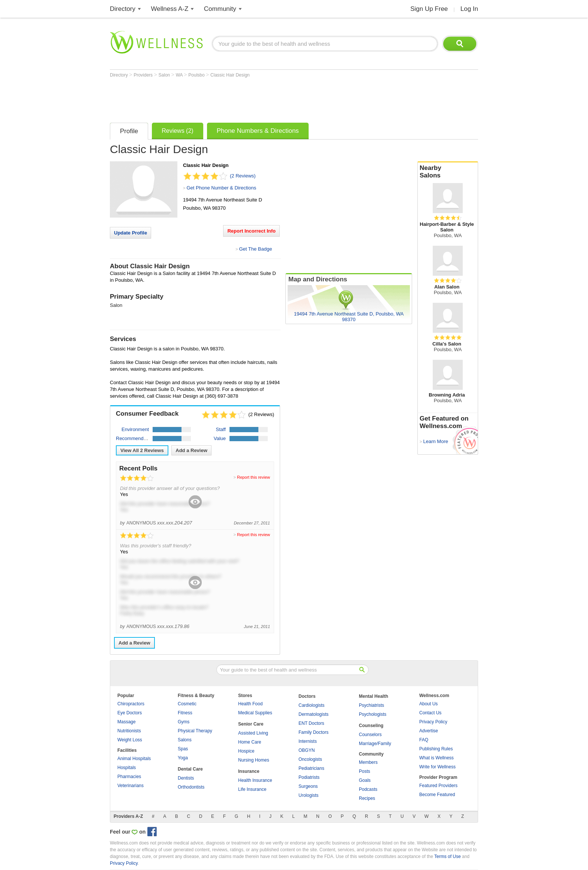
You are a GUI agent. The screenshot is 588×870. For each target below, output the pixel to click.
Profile (129, 131)
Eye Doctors (130, 713)
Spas (183, 749)
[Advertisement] (246, 98)
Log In (469, 9)
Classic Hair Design (230, 75)
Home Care (250, 742)
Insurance (249, 771)
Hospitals (127, 768)
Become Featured (437, 795)
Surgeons (308, 786)
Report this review (253, 477)
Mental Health (373, 696)
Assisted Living (253, 733)
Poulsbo (197, 75)
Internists (308, 741)
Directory (123, 9)
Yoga (183, 758)
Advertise (429, 731)
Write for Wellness (437, 767)
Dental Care (190, 769)
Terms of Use (448, 856)
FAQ (424, 740)
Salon (165, 75)
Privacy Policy (433, 722)
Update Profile (130, 233)
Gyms (184, 722)
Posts (364, 771)
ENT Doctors (311, 723)
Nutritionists (129, 731)
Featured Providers (438, 786)
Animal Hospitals (134, 759)
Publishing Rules (436, 749)
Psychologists (373, 714)
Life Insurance (252, 789)
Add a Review (191, 450)
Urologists (308, 795)
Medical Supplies (255, 713)
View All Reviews (142, 450)
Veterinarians (130, 786)
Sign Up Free (429, 9)
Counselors (370, 735)
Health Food (250, 704)
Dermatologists (313, 714)
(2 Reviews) (243, 176)
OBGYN (307, 750)
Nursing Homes (254, 760)
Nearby (448, 172)
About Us (428, 704)
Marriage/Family (375, 744)
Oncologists (310, 759)
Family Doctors (313, 732)
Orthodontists (191, 787)
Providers (144, 75)
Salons (185, 740)
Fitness (185, 713)
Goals (365, 780)
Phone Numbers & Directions (258, 131)
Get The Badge (255, 249)
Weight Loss (130, 740)
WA (180, 75)
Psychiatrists (371, 705)
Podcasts (368, 789)
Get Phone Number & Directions (221, 188)
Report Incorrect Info (251, 231)
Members (368, 762)
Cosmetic (187, 704)
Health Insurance (255, 780)
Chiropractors (131, 704)
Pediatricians (311, 768)
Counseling (371, 726)
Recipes (367, 798)
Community (220, 9)
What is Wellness (436, 758)
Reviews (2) (177, 131)
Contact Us (430, 713)
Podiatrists (309, 777)
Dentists (186, 778)
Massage (127, 722)
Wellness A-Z (170, 9)
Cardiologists (311, 705)
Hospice (246, 751)
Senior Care (251, 724)
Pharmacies (129, 777)
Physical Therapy (195, 731)
